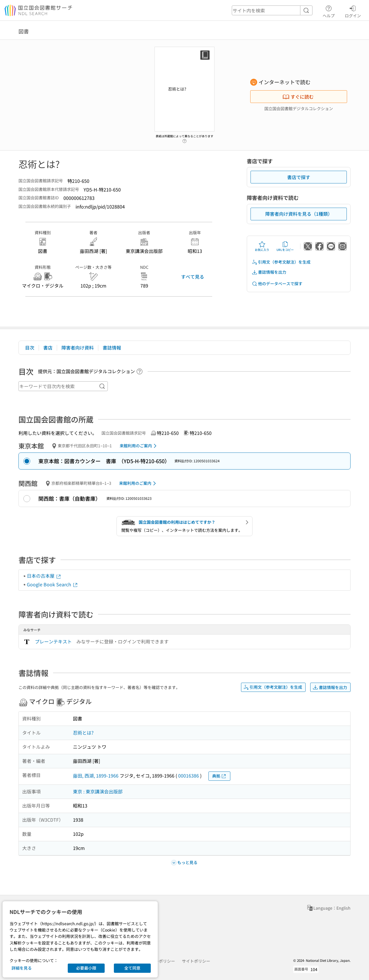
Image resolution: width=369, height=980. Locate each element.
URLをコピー (285, 246)
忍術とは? (83, 733)
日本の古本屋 (44, 576)
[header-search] (272, 10)
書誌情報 (112, 348)
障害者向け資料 (78, 348)
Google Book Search (52, 584)
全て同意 (132, 968)
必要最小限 (86, 968)
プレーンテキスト (53, 641)
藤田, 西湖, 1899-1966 (96, 776)
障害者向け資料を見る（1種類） (299, 214)
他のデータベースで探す (277, 284)
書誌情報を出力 (269, 272)
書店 (48, 348)
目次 (30, 348)
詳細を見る (22, 968)
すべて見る (193, 277)
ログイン (353, 11)
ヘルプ (329, 11)
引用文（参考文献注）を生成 (281, 262)
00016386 (189, 776)
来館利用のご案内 (139, 446)
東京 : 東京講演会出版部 (98, 791)
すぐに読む (298, 97)
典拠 (219, 776)
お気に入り (262, 246)
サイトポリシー (196, 961)
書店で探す (299, 177)
